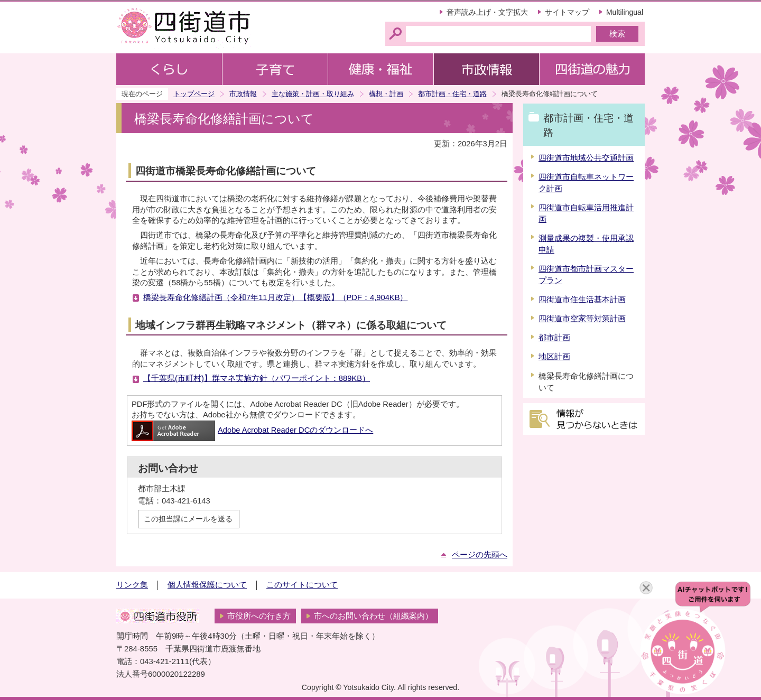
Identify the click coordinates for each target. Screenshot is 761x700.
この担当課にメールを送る (188, 519)
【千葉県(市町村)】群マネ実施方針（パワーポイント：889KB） (257, 378)
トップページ (194, 94)
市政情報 (243, 94)
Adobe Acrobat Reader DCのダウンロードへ (252, 430)
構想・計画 (386, 94)
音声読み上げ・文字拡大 (487, 12)
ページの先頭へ (480, 555)
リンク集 (132, 585)
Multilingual (625, 12)
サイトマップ (567, 12)
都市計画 (554, 338)
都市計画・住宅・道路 (452, 94)
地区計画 (554, 357)
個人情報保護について (207, 585)
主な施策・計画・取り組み (313, 94)
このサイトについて (302, 585)
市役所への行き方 (259, 616)
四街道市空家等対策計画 (582, 319)
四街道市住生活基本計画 (582, 300)
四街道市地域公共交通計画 (586, 158)
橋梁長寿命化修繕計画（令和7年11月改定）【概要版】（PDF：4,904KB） (275, 297)
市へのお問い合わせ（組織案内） (373, 616)
